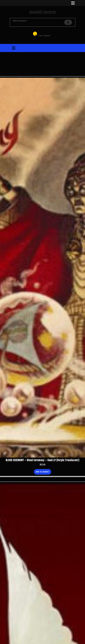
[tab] (73, 3)
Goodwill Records (42, 12)
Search (68, 22)
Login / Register (41, 34)
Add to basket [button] (42, 472)
